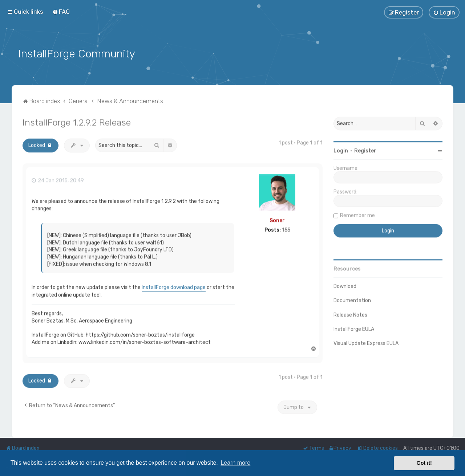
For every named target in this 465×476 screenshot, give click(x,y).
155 (286, 229)
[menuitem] (61, 12)
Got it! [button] (424, 463)
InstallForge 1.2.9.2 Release (77, 121)
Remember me (357, 214)
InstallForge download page (174, 286)
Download (345, 285)
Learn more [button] (235, 463)
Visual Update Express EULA (366, 342)
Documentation (352, 299)
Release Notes (350, 313)
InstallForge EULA (354, 328)
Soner (277, 219)
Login (341, 150)
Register (365, 150)
